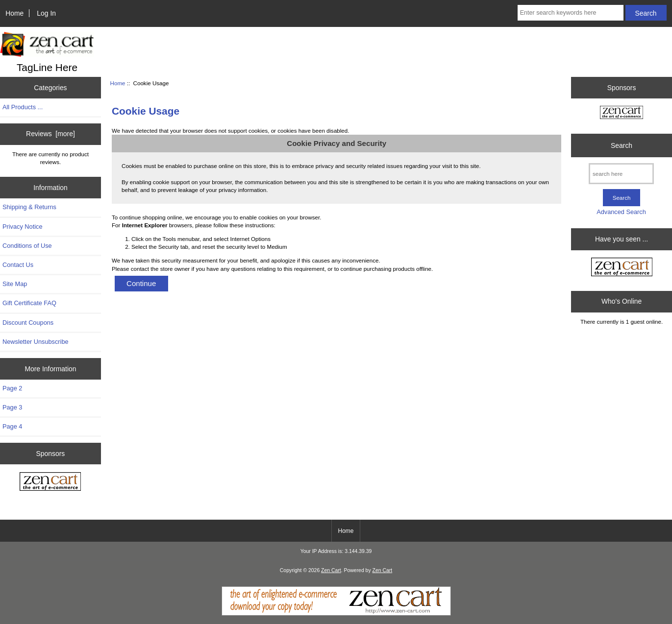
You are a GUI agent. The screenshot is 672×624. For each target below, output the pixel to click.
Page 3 (12, 407)
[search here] (621, 174)
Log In (46, 13)
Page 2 (12, 388)
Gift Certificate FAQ (29, 303)
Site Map (15, 284)
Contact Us (18, 265)
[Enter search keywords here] (571, 13)
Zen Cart (331, 570)
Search (622, 145)
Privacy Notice (22, 227)
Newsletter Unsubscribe (36, 342)
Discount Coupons (28, 323)
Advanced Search (621, 212)
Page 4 (12, 426)
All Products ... (23, 107)
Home (14, 13)
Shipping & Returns (29, 207)
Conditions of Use (27, 246)
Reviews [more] (50, 134)
